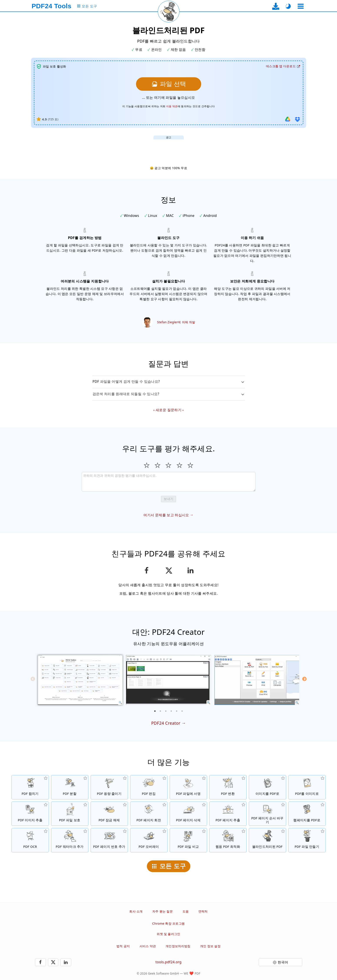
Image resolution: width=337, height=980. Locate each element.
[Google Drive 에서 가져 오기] (288, 119)
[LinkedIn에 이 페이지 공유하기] (190, 571)
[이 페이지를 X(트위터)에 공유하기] (168, 571)
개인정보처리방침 (178, 946)
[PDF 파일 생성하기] (307, 840)
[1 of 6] (155, 711)
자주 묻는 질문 (163, 911)
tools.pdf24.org (169, 962)
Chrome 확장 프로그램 (169, 923)
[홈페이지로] (52, 6)
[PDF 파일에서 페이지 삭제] (188, 814)
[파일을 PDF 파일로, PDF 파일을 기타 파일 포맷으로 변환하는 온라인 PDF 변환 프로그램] (228, 787)
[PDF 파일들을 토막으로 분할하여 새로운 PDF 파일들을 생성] (70, 787)
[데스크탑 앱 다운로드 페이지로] (276, 6)
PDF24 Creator (166, 723)
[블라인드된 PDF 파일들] (267, 840)
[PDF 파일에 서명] (188, 787)
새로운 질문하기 (168, 410)
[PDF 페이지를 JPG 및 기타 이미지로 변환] (307, 787)
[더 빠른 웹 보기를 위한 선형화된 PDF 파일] (228, 840)
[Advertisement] (169, 149)
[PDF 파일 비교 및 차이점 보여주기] (188, 840)
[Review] (169, 482)
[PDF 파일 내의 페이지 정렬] (267, 814)
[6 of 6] (182, 711)
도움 (186, 911)
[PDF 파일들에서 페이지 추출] (228, 814)
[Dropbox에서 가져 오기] (297, 119)
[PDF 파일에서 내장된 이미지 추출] (30, 814)
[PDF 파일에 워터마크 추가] (70, 840)
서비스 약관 (148, 946)
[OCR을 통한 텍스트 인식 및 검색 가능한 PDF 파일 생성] (30, 840)
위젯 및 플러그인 (168, 934)
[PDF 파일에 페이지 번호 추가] (109, 840)
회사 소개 (136, 911)
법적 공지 (123, 946)
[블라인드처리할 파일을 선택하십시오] (169, 84)
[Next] (304, 679)
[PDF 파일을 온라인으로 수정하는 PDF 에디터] (149, 787)
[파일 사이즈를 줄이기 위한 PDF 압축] (109, 787)
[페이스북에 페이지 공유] (147, 571)
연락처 (203, 911)
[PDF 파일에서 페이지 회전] (149, 814)
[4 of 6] (171, 711)
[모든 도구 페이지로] (87, 6)
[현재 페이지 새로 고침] (169, 12)
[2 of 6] (160, 711)
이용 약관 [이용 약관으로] (172, 106)
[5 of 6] (177, 711)
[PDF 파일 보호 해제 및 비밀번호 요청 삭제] (109, 814)
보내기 (168, 499)
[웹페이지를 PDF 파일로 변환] (307, 814)
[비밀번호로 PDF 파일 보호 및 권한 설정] (70, 814)
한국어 (283, 962)
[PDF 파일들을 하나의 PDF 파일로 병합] (30, 787)
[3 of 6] (166, 711)
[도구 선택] (301, 6)
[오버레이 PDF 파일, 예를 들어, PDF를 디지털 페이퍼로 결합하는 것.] (149, 840)
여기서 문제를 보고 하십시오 (166, 515)
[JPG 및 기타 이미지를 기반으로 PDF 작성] (267, 787)
